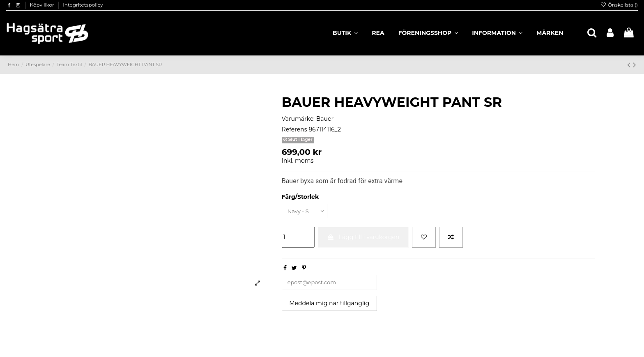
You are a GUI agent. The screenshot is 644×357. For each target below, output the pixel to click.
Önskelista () (619, 5)
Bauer (325, 119)
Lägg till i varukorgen (363, 238)
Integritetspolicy (83, 5)
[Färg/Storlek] (306, 211)
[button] (497, 33)
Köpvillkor (43, 5)
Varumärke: (298, 119)
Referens (294, 129)
